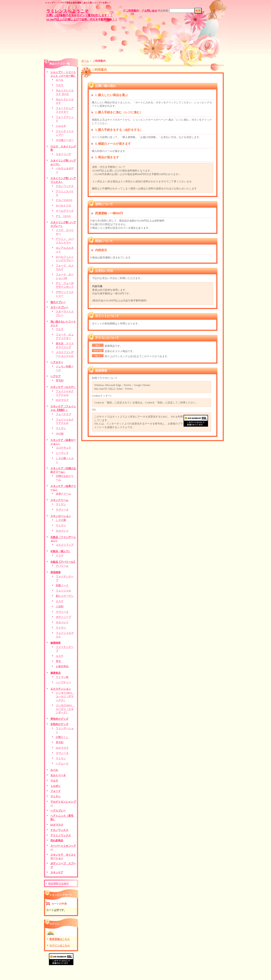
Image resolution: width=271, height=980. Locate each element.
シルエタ (61, 126)
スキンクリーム (59, 500)
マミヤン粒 (62, 677)
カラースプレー (59, 307)
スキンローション (61, 516)
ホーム (85, 61)
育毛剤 (60, 381)
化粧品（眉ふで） (61, 551)
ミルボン (56, 786)
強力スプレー (58, 302)
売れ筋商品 (57, 840)
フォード (56, 791)
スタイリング (63, 154)
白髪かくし (62, 737)
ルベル (60, 80)
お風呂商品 (62, 666)
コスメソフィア (65, 545)
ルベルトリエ (63, 206)
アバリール (62, 566)
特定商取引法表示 (58, 884)
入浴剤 (60, 607)
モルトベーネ (58, 775)
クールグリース (65, 211)
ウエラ (60, 85)
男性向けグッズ (59, 719)
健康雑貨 (56, 643)
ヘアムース (62, 764)
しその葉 (61, 520)
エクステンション (61, 689)
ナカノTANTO (64, 200)
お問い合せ (151, 11)
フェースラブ (63, 414)
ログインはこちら (60, 945)
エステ (60, 601)
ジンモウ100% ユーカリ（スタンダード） (65, 709)
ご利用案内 (132, 11)
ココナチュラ (63, 448)
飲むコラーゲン (65, 596)
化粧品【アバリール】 (63, 562)
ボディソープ (63, 617)
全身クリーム (63, 494)
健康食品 (56, 673)
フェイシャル (63, 591)
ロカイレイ (62, 531)
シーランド (62, 453)
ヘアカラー (57, 362)
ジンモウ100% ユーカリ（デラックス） (65, 697)
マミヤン (61, 428)
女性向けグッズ (59, 724)
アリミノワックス (61, 835)
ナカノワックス (65, 186)
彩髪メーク (62, 586)
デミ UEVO (63, 216)
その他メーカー (65, 140)
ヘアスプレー (58, 811)
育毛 (58, 661)
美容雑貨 (56, 572)
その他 (60, 434)
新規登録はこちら (60, 939)
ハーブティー (63, 682)
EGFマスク (62, 400)
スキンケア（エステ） (63, 387)
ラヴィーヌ (62, 510)
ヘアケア (56, 376)
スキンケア (57, 872)
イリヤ (60, 555)
